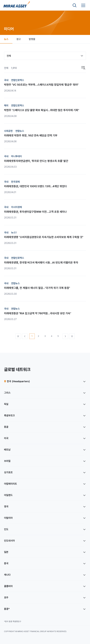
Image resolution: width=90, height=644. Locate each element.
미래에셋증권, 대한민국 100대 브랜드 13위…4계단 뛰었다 (35, 186)
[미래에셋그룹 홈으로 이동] (17, 5)
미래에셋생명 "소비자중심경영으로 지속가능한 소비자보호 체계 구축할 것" (44, 237)
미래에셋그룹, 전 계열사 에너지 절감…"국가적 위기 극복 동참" (37, 288)
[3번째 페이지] (45, 336)
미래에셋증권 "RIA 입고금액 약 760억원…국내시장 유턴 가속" (38, 313)
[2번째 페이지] (39, 336)
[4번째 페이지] (52, 336)
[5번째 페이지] (58, 336)
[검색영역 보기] (75, 5)
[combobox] (45, 56)
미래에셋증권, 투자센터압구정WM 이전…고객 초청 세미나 (35, 212)
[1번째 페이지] (32, 336)
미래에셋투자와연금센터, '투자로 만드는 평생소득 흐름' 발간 (36, 161)
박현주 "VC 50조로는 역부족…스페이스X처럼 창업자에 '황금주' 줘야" (41, 85)
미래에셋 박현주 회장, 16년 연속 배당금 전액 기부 (31, 135)
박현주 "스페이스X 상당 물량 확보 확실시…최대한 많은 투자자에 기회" (42, 110)
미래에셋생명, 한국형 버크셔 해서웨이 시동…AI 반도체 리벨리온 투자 (41, 263)
